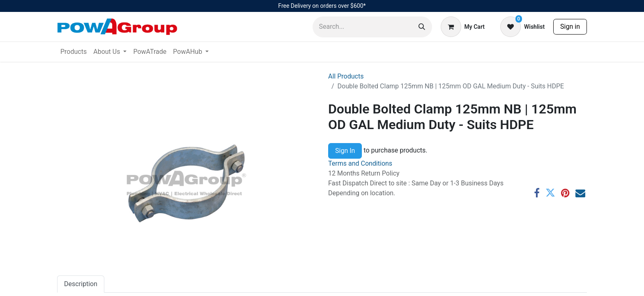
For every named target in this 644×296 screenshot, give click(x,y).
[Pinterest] (565, 193)
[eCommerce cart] (463, 27)
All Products (346, 76)
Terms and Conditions (360, 163)
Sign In (345, 151)
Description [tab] (81, 284)
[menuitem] (74, 52)
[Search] (422, 27)
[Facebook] (537, 193)
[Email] (580, 193)
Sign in (570, 27)
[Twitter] (550, 193)
